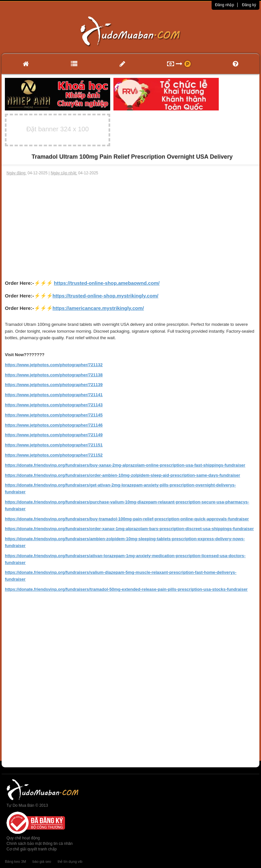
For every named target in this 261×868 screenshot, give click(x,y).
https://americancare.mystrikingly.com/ (98, 308)
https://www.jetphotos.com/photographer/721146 (54, 425)
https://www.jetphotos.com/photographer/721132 (54, 365)
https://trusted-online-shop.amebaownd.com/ (107, 283)
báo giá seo (42, 861)
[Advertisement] (130, 225)
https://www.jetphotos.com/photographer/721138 (54, 375)
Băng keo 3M (15, 861)
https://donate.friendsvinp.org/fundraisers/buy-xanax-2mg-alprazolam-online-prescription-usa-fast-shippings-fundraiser (125, 465)
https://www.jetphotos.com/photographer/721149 (54, 435)
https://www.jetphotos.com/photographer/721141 (54, 395)
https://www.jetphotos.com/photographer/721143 (54, 405)
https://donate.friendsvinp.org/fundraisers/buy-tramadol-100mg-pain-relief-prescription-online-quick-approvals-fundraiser (127, 519)
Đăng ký (249, 5)
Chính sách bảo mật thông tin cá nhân (39, 844)
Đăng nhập (224, 5)
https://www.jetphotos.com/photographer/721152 (54, 455)
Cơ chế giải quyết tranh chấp (32, 849)
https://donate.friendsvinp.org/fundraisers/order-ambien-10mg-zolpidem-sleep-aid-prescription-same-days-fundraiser (123, 475)
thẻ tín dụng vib (70, 861)
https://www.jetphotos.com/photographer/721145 (54, 415)
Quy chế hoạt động (23, 838)
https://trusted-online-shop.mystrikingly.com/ (106, 296)
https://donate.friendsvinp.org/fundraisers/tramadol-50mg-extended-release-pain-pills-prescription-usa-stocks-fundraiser (126, 589)
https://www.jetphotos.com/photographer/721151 (54, 445)
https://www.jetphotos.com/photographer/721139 (54, 385)
